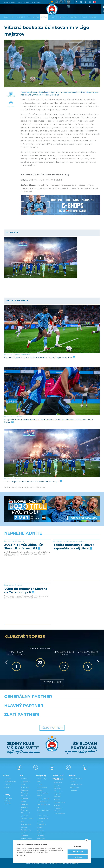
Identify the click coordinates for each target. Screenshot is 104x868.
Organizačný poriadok (26, 826)
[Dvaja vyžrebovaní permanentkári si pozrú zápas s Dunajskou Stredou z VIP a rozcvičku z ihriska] (52, 391)
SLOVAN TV (83, 17)
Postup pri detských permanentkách (59, 811)
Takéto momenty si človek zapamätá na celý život (74, 562)
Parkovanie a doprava (42, 820)
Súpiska (8, 779)
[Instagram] (90, 2)
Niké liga (18, 355)
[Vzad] (6, 662)
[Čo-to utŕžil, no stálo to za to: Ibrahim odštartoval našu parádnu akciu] (52, 329)
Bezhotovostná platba (43, 811)
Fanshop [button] (93, 17)
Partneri (24, 810)
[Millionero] (68, 711)
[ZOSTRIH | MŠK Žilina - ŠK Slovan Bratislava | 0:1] (27, 547)
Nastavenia (78, 846)
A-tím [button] (29, 17)
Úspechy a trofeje (25, 783)
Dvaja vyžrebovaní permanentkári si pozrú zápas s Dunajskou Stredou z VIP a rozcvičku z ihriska (48, 421)
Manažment (26, 796)
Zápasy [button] (36, 17)
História (24, 779)
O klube (24, 793)
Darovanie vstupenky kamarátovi (41, 836)
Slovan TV (18, 478)
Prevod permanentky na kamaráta (59, 802)
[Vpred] (98, 662)
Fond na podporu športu (26, 837)
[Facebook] (76, 2)
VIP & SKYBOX (43, 799)
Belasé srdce (39, 2)
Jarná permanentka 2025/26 (42, 787)
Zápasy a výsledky (8, 799)
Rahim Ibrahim (25, 355)
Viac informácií (21, 855)
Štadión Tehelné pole (27, 820)
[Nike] (52, 702)
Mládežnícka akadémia (26, 831)
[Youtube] (85, 2)
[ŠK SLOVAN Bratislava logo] (52, 8)
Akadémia (53, 17)
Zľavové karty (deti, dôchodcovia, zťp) (44, 804)
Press (13, 2)
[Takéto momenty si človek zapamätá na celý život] (77, 547)
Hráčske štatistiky (8, 786)
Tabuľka (8, 804)
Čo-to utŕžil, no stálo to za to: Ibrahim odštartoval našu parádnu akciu (39, 358)
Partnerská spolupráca (25, 814)
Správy (44, 17)
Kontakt (24, 799)
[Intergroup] (40, 720)
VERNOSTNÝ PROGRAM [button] (68, 17)
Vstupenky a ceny (42, 780)
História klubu (52, 682)
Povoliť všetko (78, 857)
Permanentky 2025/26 (43, 794)
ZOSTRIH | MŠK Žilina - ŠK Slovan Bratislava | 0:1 (24, 562)
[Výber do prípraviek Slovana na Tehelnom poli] (27, 591)
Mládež (19, 600)
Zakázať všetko (78, 852)
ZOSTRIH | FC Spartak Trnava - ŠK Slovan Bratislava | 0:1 (33, 482)
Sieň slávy (25, 787)
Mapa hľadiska (43, 816)
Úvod (6, 17)
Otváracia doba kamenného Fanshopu (76, 787)
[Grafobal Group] (64, 720)
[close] (86, 840)
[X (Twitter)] (81, 2)
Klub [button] (12, 17)
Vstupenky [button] (21, 17)
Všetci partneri (52, 728)
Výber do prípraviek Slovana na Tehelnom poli (26, 606)
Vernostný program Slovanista (41, 827)
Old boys (25, 790)
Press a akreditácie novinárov (25, 804)
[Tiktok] (90, 6)
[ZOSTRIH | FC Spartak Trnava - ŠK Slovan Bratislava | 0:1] (52, 453)
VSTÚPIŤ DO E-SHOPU (76, 780)
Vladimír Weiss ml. (79, 557)
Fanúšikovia (19, 417)
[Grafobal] (36, 711)
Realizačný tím (10, 782)
